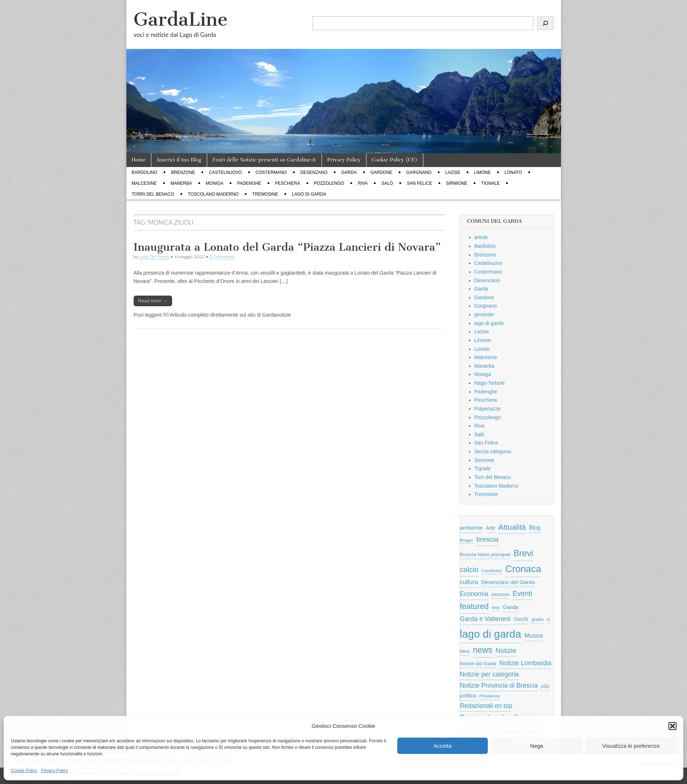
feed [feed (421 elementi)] (496, 608)
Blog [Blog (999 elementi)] (535, 528)
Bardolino (145, 172)
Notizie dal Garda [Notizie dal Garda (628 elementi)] (478, 664)
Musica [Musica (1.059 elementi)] (534, 636)
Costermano (271, 172)
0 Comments (222, 257)
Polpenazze (488, 409)
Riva (363, 183)
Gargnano (419, 172)
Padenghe (249, 183)
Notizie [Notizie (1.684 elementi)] (506, 650)
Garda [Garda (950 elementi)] (510, 607)
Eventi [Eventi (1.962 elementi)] (523, 593)
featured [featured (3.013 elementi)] (474, 606)
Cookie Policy (24, 771)
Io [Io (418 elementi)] (548, 620)
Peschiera (287, 183)
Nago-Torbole (490, 383)
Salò (387, 183)
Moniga (215, 183)
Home (139, 160)
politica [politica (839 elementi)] (468, 696)
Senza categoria (493, 451)
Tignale (491, 183)
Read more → (153, 301)
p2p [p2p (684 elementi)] (545, 686)
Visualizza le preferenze (631, 746)
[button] (673, 726)
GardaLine (181, 19)
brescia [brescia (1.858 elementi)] (487, 539)
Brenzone (183, 172)
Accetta (443, 746)
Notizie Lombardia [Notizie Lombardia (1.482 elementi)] (525, 663)
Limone (482, 172)
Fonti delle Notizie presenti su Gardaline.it (264, 160)
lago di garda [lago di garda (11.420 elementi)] (491, 634)
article (481, 237)
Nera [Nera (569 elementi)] (465, 651)
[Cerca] (545, 23)
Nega (537, 746)
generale (484, 314)
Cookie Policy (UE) (395, 160)
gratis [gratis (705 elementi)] (537, 619)
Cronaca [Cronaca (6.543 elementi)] (523, 569)
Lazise (453, 172)
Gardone (382, 172)
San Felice (419, 183)
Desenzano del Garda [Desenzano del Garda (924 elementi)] (508, 582)
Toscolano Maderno (213, 194)
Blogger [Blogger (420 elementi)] (467, 540)
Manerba (181, 183)
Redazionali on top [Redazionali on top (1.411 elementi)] (486, 706)
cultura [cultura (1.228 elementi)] (469, 582)
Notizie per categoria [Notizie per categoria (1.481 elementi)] (489, 674)
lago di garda (309, 194)
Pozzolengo (329, 183)
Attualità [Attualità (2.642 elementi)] (512, 527)
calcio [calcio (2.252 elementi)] (469, 570)
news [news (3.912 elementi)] (482, 650)
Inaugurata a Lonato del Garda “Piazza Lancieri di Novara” (287, 247)
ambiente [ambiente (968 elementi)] (472, 528)
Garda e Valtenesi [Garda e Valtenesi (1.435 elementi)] (485, 619)
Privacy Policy (55, 771)
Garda (349, 172)
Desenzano (314, 172)
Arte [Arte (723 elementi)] (491, 528)
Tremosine (265, 194)
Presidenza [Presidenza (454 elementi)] (490, 696)
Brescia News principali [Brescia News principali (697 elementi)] (485, 554)
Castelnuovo (225, 172)
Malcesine (144, 183)
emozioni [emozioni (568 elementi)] (500, 595)
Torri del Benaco (153, 194)
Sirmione (456, 183)
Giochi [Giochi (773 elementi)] (521, 619)
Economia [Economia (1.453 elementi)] (474, 594)
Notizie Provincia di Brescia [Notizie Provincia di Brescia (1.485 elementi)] (499, 685)
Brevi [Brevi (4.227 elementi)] (523, 553)
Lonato (513, 172)
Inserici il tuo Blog (179, 160)
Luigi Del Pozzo (154, 257)
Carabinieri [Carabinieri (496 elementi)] (492, 570)
